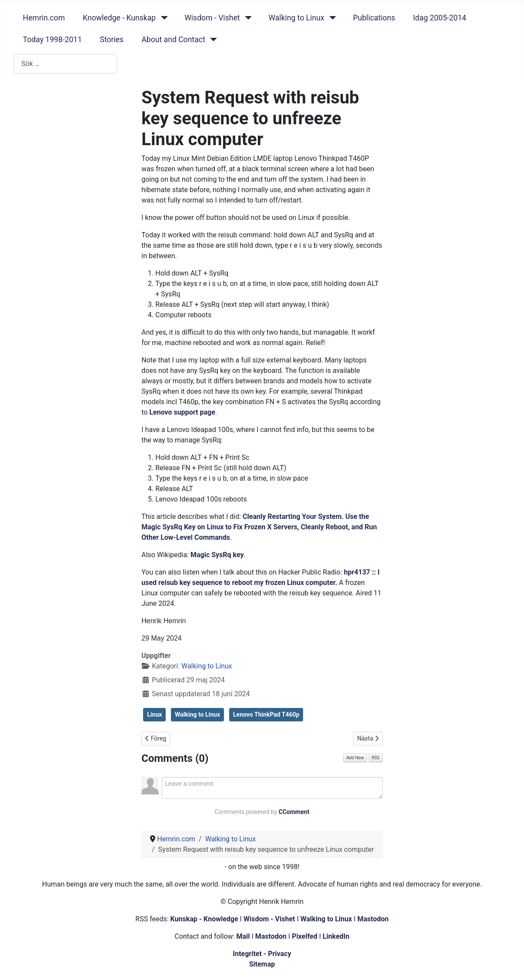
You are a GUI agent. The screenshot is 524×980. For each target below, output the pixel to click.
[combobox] (65, 64)
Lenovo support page (182, 412)
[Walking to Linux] (331, 18)
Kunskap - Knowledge (204, 919)
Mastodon (373, 919)
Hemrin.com (44, 18)
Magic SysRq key (217, 555)
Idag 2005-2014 (440, 18)
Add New (355, 758)
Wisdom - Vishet (212, 18)
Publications (374, 18)
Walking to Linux (296, 18)
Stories (112, 40)
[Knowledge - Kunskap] (162, 18)
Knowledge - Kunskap (119, 18)
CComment (294, 812)
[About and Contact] (212, 40)
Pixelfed (305, 936)
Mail (243, 936)
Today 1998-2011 (53, 40)
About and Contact (173, 40)
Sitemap (262, 964)
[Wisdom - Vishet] (246, 18)
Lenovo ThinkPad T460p (266, 714)
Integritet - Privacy (262, 954)
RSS (376, 758)
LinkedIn (336, 936)
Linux (154, 714)
